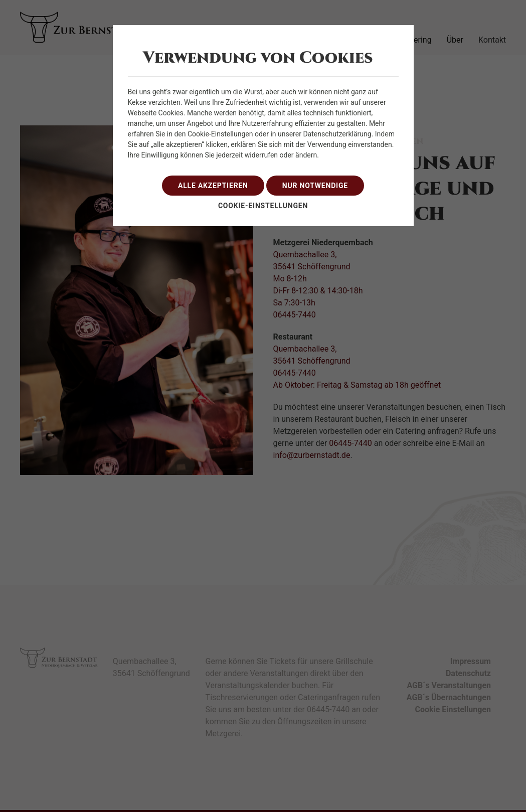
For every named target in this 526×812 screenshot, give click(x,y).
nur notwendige (315, 186)
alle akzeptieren (213, 186)
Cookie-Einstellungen (263, 206)
